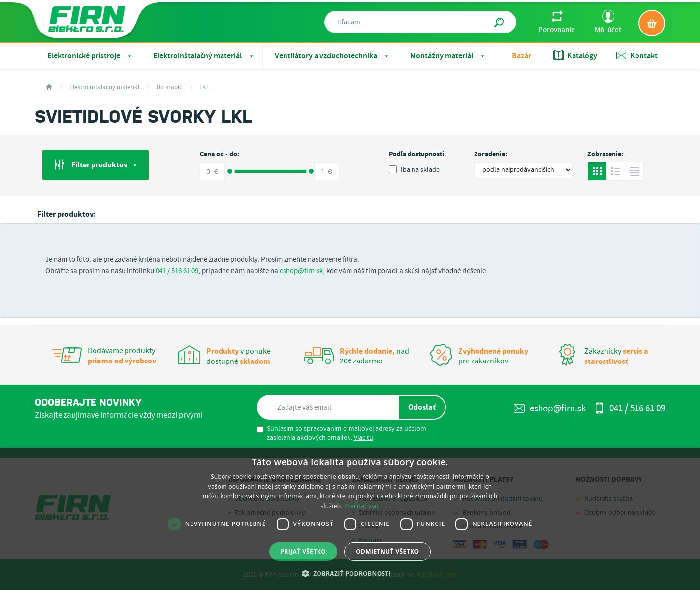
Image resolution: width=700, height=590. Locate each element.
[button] (350, 573)
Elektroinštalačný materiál (204, 56)
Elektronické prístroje (90, 56)
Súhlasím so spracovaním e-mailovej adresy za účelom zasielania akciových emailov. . (342, 433)
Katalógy (575, 56)
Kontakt (637, 56)
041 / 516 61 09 (177, 271)
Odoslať (422, 407)
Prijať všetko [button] (303, 551)
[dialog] (350, 519)
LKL (204, 87)
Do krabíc (169, 87)
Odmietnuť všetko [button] (387, 551)
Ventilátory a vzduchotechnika (333, 56)
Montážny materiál (448, 56)
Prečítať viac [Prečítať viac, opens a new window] (362, 506)
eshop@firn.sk (301, 271)
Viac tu (364, 438)
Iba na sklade (414, 170)
